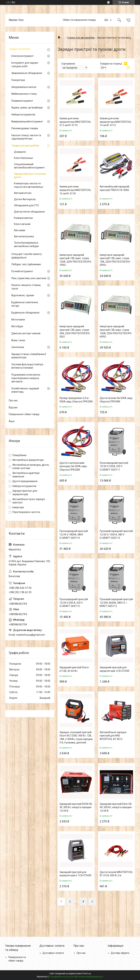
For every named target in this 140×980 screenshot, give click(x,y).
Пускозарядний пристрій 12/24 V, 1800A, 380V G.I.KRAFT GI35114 (74, 534)
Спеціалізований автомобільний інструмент (29, 166)
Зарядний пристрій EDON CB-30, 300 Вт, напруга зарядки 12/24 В (76, 807)
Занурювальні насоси (24, 87)
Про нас (13, 400)
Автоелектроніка (24, 236)
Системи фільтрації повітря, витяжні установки (27, 366)
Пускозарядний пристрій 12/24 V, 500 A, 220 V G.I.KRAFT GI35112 (74, 603)
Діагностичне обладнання (29, 212)
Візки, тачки (18, 340)
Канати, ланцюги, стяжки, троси (26, 287)
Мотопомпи (18, 320)
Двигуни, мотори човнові (26, 333)
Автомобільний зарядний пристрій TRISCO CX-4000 (115, 188)
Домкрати (20, 152)
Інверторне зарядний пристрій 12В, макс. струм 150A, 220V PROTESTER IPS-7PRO (76, 260)
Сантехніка (18, 347)
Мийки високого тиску (24, 94)
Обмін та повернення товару (79, 20)
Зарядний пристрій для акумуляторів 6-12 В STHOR (75, 874)
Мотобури (17, 326)
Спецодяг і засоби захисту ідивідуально (27, 256)
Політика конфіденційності (90, 977)
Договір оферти (120, 953)
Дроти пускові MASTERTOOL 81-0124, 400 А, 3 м (116, 874)
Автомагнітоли (23, 193)
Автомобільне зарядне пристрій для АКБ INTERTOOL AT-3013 (113, 736)
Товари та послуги (19, 49)
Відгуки (13, 407)
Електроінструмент (22, 56)
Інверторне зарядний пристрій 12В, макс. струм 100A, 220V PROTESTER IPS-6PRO (116, 332)
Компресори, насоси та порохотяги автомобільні (29, 185)
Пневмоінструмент (22, 101)
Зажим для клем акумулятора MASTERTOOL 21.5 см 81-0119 (75, 122)
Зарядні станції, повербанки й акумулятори (29, 356)
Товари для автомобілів (81, 38)
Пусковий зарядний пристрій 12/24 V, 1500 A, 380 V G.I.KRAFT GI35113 (116, 534)
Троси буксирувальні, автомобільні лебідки (26, 244)
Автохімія (20, 230)
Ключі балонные (23, 158)
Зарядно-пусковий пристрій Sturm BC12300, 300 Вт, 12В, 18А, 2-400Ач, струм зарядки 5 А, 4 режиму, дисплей (76, 737)
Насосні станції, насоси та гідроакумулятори (26, 137)
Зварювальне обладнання (27, 73)
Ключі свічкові (22, 224)
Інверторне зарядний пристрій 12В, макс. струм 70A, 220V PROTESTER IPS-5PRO (115, 260)
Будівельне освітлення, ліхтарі (25, 304)
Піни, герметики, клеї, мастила (29, 278)
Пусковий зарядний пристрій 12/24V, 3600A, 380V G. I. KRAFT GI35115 (116, 603)
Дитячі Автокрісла (25, 199)
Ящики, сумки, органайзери (27, 108)
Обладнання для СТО (26, 205)
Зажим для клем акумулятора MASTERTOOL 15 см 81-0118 (75, 190)
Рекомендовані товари (25, 128)
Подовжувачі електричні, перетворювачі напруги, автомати (26, 378)
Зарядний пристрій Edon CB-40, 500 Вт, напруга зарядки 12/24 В (116, 807)
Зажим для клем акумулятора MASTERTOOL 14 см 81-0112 (116, 122)
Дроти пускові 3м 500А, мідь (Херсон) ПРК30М (116, 400)
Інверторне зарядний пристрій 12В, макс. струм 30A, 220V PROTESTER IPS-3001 (75, 332)
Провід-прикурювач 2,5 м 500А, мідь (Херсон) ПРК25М (76, 400)
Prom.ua (87, 974)
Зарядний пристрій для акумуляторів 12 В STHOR (115, 669)
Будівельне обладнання (25, 313)
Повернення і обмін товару (24, 414)
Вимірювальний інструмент (27, 122)
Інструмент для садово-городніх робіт (25, 65)
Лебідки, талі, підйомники (26, 264)
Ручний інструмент (22, 271)
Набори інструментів (23, 115)
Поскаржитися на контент (62, 977)
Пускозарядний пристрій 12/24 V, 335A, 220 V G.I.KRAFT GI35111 (114, 466)
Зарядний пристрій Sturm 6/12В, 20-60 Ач (74, 669)
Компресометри (23, 218)
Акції (12, 421)
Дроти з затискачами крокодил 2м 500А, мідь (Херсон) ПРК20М (73, 466)
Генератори (18, 80)
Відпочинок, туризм (23, 295)
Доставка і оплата (53, 953)
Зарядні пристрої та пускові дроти (30, 176)
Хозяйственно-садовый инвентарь (25, 390)
